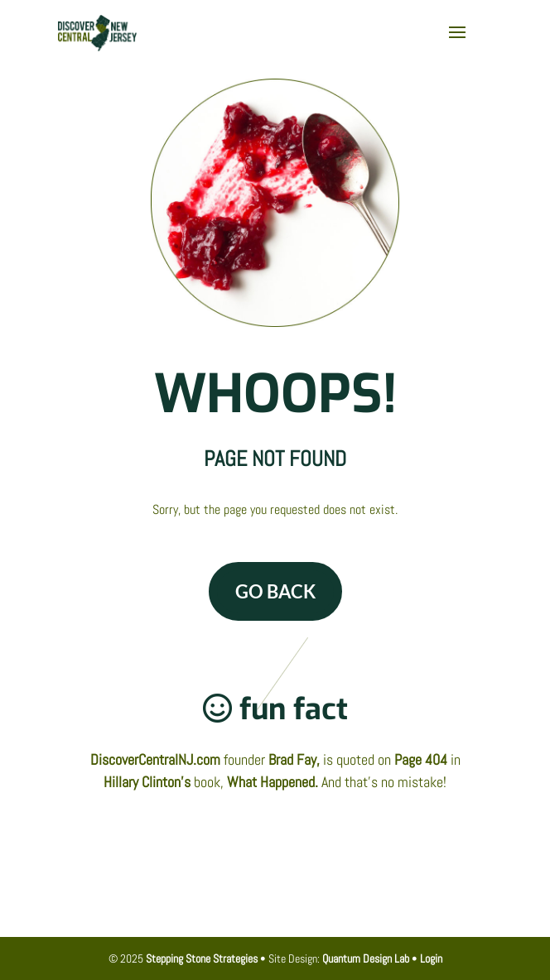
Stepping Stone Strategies (202, 958)
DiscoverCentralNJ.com (155, 759)
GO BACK (275, 591)
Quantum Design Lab (366, 958)
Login (431, 958)
